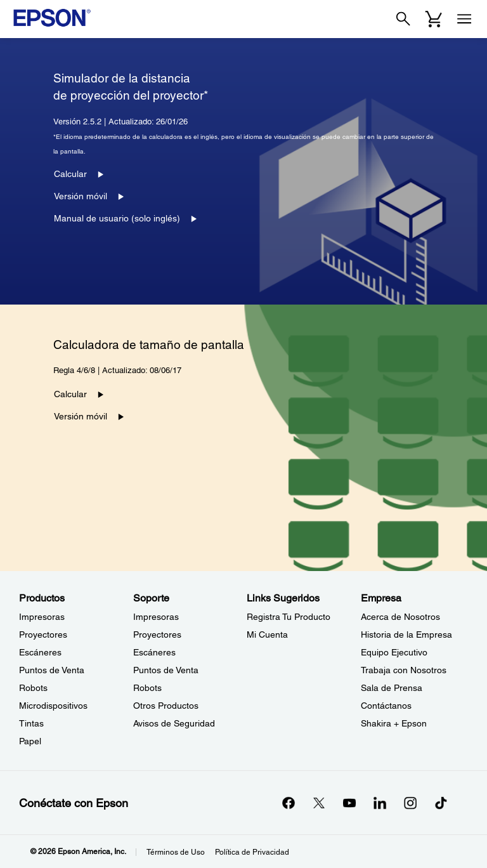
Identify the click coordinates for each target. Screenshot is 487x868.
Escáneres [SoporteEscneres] (154, 652)
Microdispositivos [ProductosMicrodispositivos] (53, 706)
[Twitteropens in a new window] (319, 803)
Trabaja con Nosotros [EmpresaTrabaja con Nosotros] (404, 670)
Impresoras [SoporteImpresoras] (156, 617)
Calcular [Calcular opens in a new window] (70, 174)
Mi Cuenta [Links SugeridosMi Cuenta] (267, 635)
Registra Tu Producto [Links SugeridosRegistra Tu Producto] (289, 617)
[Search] (403, 19)
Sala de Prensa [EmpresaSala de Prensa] (392, 688)
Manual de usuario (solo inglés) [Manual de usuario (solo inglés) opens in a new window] (117, 218)
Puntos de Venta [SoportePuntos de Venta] (166, 670)
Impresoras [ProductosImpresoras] (42, 617)
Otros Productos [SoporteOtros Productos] (166, 706)
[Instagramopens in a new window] (410, 803)
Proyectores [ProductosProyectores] (43, 635)
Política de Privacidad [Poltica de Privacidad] (252, 852)
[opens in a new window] (441, 803)
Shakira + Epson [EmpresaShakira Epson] (394, 723)
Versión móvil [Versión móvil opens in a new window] (81, 196)
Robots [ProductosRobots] (33, 688)
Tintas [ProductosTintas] (31, 723)
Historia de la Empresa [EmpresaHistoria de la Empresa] (406, 635)
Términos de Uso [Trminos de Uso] (176, 852)
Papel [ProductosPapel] (30, 741)
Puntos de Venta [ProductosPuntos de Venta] (52, 670)
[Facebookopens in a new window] (289, 803)
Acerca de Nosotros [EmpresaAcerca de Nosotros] (400, 617)
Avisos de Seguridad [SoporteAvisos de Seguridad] (174, 723)
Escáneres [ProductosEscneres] (40, 652)
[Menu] (464, 19)
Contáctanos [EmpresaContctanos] (386, 706)
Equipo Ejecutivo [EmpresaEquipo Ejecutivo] (394, 652)
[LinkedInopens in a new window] (380, 803)
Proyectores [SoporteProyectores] (157, 635)
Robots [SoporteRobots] (147, 688)
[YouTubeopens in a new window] (349, 803)
